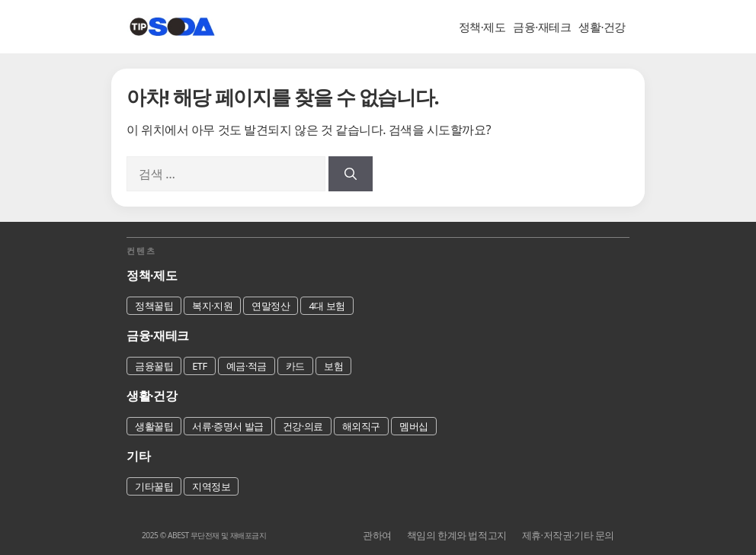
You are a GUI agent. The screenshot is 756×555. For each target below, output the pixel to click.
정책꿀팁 (154, 306)
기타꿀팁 (154, 486)
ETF (200, 366)
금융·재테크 (542, 27)
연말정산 (271, 306)
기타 (138, 456)
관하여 (377, 535)
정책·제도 (482, 27)
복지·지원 (212, 306)
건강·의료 (303, 426)
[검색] (351, 174)
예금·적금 (247, 366)
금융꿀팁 (154, 366)
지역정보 (211, 486)
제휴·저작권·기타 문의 (568, 535)
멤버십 (414, 426)
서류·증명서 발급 (228, 426)
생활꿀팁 (154, 426)
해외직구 (361, 426)
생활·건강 (602, 27)
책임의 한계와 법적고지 (457, 535)
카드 (295, 366)
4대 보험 (327, 306)
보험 (333, 366)
